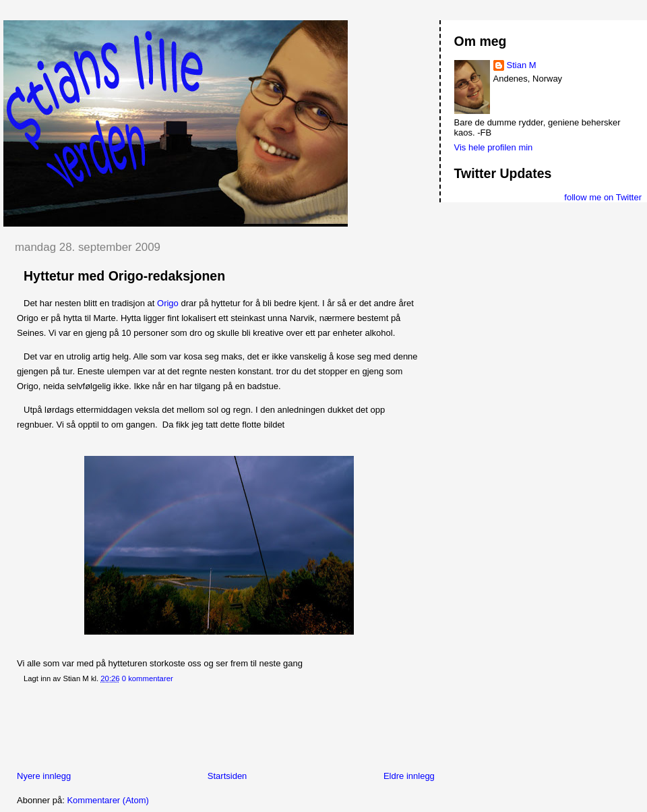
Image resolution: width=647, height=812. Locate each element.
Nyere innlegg (44, 776)
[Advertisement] (249, 730)
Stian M (522, 65)
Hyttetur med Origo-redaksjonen (124, 276)
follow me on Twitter (603, 197)
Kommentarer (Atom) (107, 800)
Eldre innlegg (409, 776)
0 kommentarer (148, 678)
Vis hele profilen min (494, 147)
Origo (168, 303)
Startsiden (227, 776)
